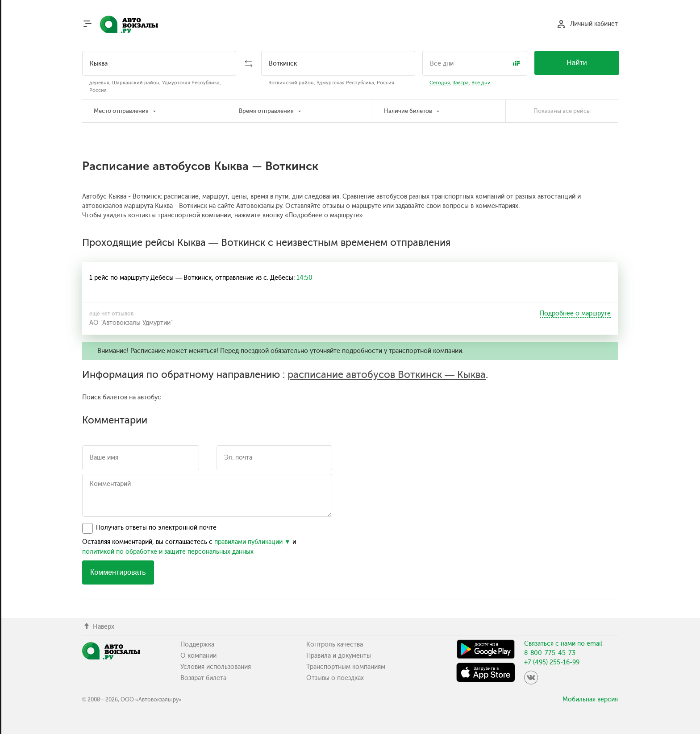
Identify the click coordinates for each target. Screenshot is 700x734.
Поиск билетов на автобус (122, 397)
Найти (577, 63)
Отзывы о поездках (335, 678)
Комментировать (118, 572)
